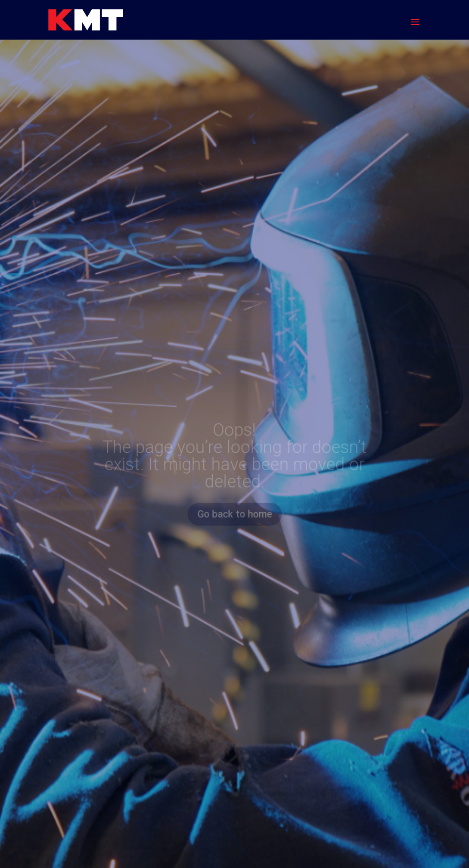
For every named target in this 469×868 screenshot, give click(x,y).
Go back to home (234, 514)
